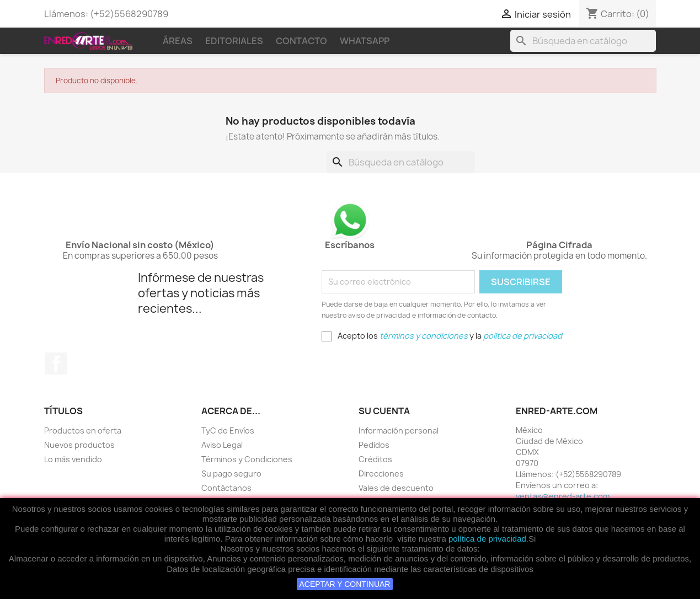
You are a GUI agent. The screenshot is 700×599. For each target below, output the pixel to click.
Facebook (56, 363)
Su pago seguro (231, 474)
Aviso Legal (222, 445)
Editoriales (234, 41)
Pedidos (374, 445)
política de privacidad (487, 539)
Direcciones (381, 474)
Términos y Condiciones (247, 459)
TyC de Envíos (228, 430)
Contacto (301, 41)
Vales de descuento (396, 488)
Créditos (375, 459)
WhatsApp (365, 41)
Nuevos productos (79, 445)
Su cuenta (384, 411)
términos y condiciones (424, 336)
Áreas (178, 41)
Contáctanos (226, 488)
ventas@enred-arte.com (563, 496)
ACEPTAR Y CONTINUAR (345, 584)
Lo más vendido (73, 459)
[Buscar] (583, 41)
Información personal (399, 430)
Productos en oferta (83, 430)
